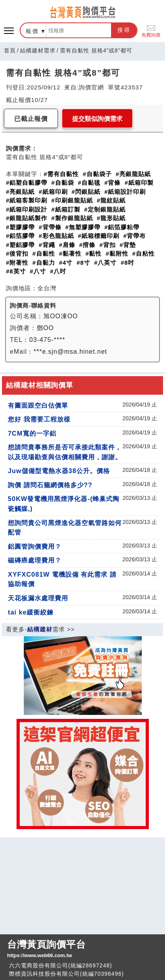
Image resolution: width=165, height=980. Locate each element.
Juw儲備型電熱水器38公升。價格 (59, 471)
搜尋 (124, 30)
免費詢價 (151, 31)
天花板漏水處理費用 (38, 598)
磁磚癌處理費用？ (35, 560)
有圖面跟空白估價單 (38, 405)
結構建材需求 (38, 50)
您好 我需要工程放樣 (39, 419)
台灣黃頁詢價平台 (82, 949)
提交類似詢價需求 (97, 119)
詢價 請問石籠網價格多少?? (50, 485)
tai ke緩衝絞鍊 (31, 612)
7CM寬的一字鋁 (32, 433)
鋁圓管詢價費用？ (35, 546)
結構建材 (40, 629)
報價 (32, 31)
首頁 (10, 50)
